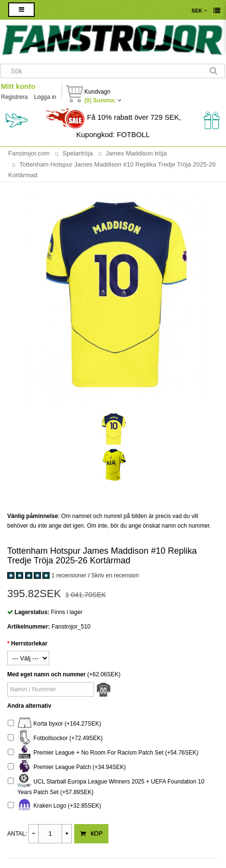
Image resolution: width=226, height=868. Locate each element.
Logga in (45, 97)
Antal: (17, 834)
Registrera (14, 97)
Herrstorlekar (29, 644)
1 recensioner (69, 575)
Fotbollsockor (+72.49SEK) (55, 738)
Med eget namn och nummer (47, 674)
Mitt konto (18, 86)
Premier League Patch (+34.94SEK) (67, 767)
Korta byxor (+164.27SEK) (54, 724)
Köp (91, 834)
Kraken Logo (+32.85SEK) (54, 806)
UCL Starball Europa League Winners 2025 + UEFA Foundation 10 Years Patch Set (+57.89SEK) (106, 786)
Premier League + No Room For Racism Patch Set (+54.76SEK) (103, 753)
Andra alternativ (29, 706)
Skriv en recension (115, 575)
